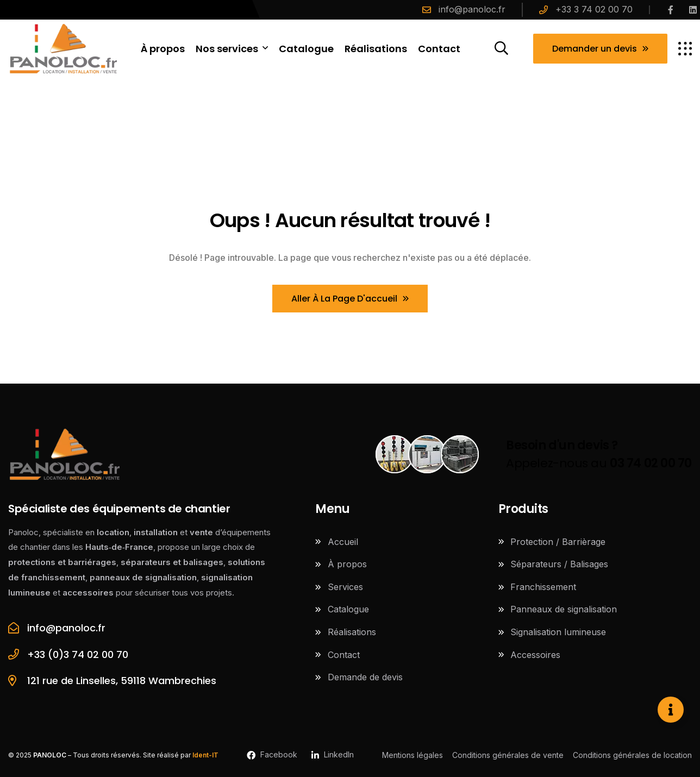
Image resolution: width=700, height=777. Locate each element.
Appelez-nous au (599, 454)
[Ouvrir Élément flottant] (671, 710)
